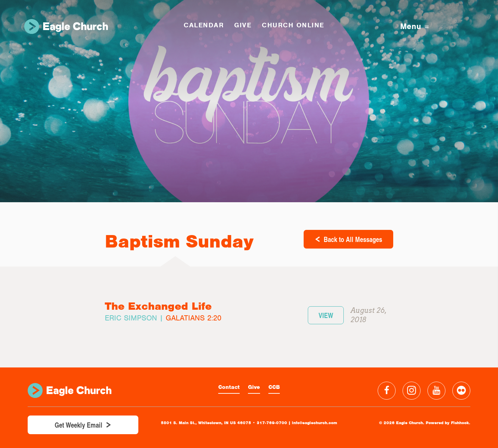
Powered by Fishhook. (448, 423)
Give (254, 387)
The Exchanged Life (158, 306)
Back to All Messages (353, 239)
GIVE (243, 25)
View (326, 315)
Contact (229, 387)
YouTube (436, 391)
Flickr (461, 391)
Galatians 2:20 (193, 318)
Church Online (293, 25)
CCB (274, 387)
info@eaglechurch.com (315, 423)
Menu (414, 26)
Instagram (412, 391)
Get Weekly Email (79, 425)
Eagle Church (66, 26)
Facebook (387, 391)
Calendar (204, 25)
